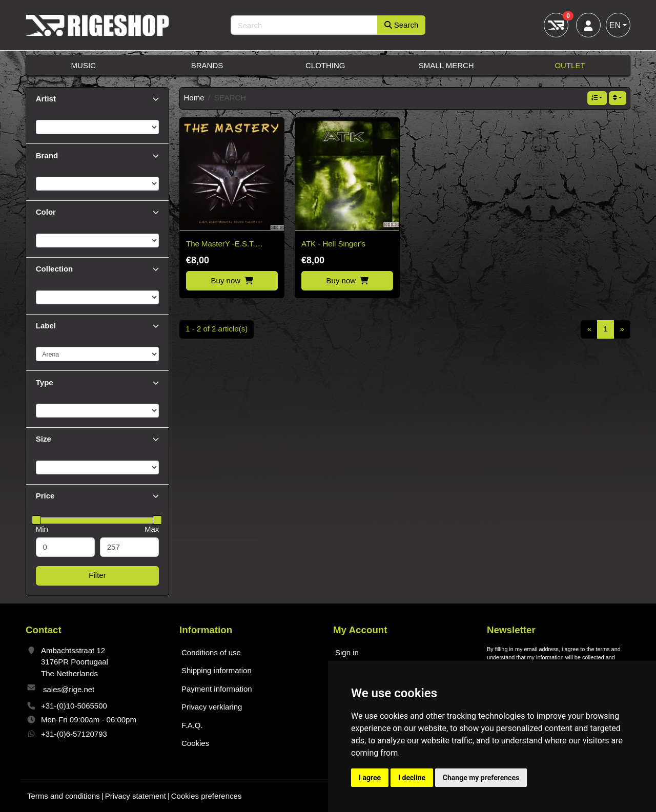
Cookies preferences (207, 796)
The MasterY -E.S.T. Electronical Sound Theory (231, 245)
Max (152, 529)
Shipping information (217, 670)
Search (402, 25)
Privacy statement (136, 796)
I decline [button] (412, 778)
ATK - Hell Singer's (333, 244)
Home (194, 98)
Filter (97, 575)
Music (84, 65)
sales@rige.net (69, 689)
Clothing (325, 65)
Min (42, 529)
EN (615, 25)
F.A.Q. (192, 725)
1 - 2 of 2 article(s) (217, 329)
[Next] (622, 329)
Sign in (347, 652)
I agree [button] (370, 778)
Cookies (195, 743)
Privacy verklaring (212, 707)
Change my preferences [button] (481, 778)
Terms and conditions (64, 796)
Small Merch (446, 65)
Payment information (217, 689)
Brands (207, 65)
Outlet (570, 65)
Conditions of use (211, 652)
